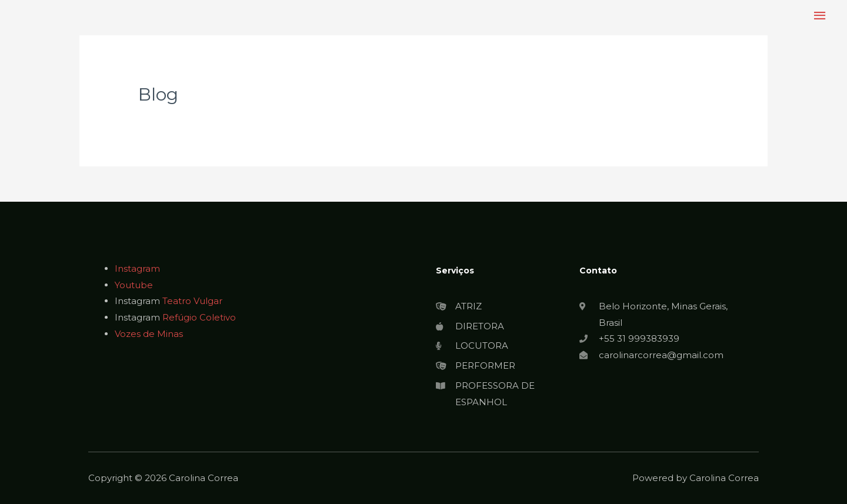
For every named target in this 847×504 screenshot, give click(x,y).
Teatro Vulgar (192, 301)
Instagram (137, 268)
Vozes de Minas (149, 334)
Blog (158, 94)
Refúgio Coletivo (199, 317)
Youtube (134, 285)
